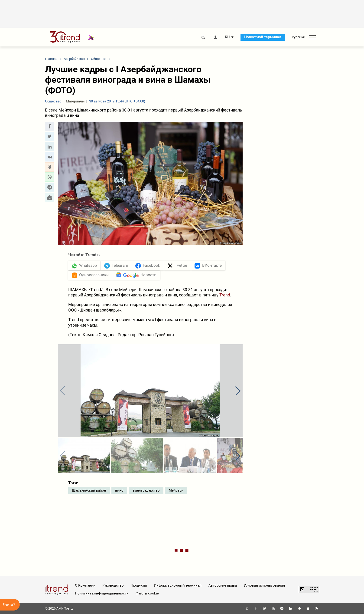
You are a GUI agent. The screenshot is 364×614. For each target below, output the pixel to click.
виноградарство (146, 490)
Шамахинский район (89, 490)
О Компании (85, 585)
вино (119, 490)
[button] (50, 126)
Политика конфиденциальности (102, 593)
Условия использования (264, 585)
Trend (225, 295)
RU (227, 37)
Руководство (113, 585)
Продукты (139, 585)
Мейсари (176, 490)
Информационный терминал (178, 585)
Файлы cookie (147, 593)
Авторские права (223, 585)
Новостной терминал (263, 37)
